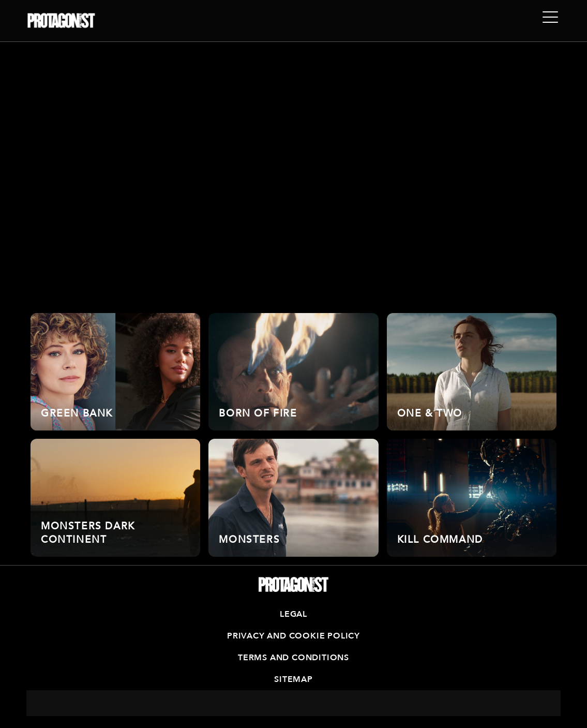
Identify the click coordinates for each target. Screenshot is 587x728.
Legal (293, 614)
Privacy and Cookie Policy (293, 636)
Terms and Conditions (293, 658)
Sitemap (293, 679)
